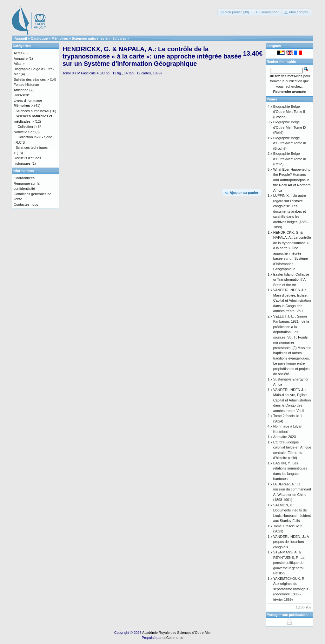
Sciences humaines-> (32, 111)
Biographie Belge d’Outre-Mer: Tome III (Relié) (290, 159)
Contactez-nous (26, 204)
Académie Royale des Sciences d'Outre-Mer (176, 633)
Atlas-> (19, 64)
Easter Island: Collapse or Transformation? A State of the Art (291, 280)
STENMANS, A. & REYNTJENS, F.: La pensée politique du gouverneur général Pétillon (289, 563)
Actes (18, 53)
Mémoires (60, 38)
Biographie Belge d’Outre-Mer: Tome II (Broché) (289, 112)
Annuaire (21, 58)
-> (23, 106)
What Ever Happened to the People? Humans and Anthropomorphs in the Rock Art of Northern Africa (292, 180)
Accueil (21, 38)
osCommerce (173, 638)
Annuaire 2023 (285, 437)
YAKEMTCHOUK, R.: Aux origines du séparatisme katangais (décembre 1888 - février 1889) (291, 589)
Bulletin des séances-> (31, 79)
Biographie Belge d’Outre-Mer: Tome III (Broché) (290, 143)
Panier (272, 99)
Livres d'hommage (28, 100)
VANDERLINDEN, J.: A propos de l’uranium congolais (291, 542)
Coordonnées (24, 178)
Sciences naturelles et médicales (99, 38)
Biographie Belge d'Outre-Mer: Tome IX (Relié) (290, 127)
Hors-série (22, 95)
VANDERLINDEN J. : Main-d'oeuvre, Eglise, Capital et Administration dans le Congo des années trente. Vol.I (292, 300)
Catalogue (39, 38)
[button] (235, 12)
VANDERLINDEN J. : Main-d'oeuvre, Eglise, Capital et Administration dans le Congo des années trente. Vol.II (292, 400)
